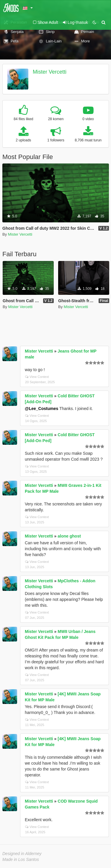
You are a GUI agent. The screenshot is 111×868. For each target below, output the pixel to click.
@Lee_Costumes (41, 409)
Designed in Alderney (22, 854)
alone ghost (69, 536)
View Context (37, 377)
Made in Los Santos (21, 859)
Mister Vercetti (50, 72)
